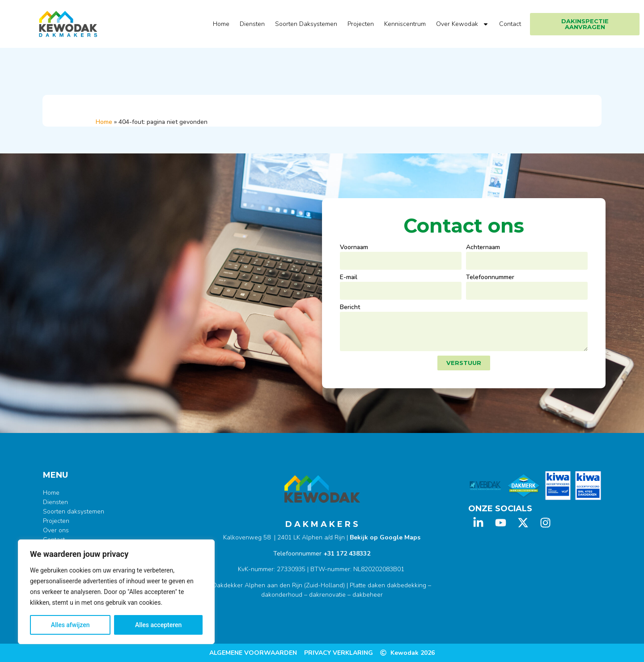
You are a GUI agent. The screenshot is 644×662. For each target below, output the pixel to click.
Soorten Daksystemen (306, 24)
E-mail (349, 278)
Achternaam (483, 248)
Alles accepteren (158, 625)
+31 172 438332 (347, 554)
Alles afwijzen (70, 625)
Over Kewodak (462, 24)
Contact (510, 24)
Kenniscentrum (405, 24)
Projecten (361, 24)
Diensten (252, 24)
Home (221, 24)
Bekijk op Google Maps (385, 537)
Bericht (350, 308)
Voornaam (354, 248)
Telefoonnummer (490, 278)
